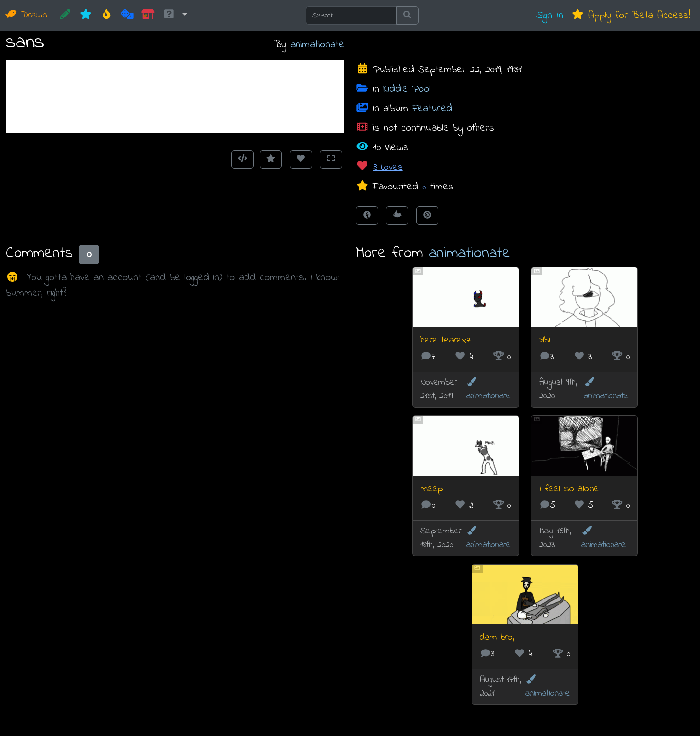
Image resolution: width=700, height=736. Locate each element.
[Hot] (107, 16)
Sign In (550, 15)
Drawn (26, 15)
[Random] (127, 16)
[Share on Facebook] (367, 216)
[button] (175, 16)
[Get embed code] (243, 159)
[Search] (351, 16)
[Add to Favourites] (271, 159)
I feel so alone (569, 489)
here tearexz (446, 340)
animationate (317, 44)
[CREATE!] (65, 16)
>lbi (545, 340)
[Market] (148, 16)
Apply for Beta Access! (631, 15)
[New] (86, 16)
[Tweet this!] (397, 216)
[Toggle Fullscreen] (331, 159)
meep (432, 489)
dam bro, (497, 638)
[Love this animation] (301, 159)
